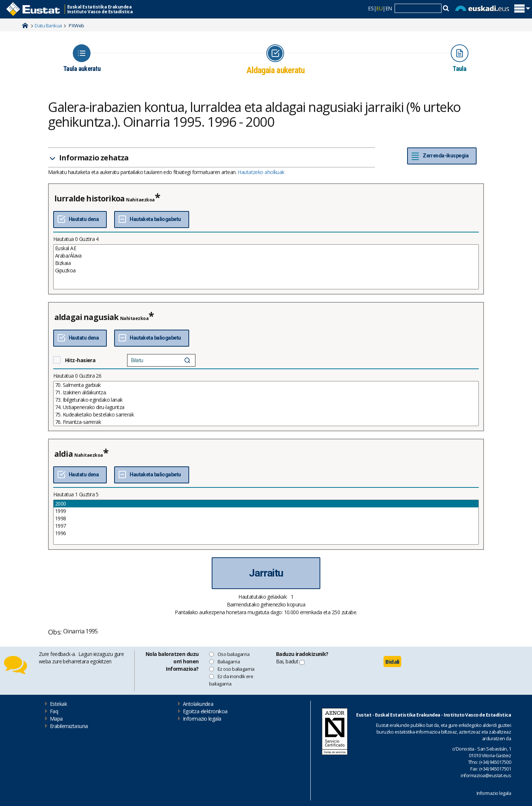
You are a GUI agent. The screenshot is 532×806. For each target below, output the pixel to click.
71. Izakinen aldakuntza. (266, 392)
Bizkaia (266, 263)
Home (25, 25)
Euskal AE (266, 248)
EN (389, 8)
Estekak (58, 704)
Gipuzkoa (266, 271)
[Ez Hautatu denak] (151, 220)
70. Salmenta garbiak (266, 385)
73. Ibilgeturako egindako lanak (266, 400)
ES (371, 8)
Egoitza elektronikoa (205, 711)
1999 (266, 511)
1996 (266, 533)
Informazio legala (202, 719)
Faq (54, 711)
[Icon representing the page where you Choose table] (82, 58)
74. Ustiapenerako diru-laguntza (266, 407)
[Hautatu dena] (80, 220)
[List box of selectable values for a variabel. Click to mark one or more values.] (266, 267)
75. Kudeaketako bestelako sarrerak (266, 415)
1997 (266, 526)
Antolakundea (198, 704)
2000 (266, 504)
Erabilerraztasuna (69, 726)
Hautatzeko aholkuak (261, 172)
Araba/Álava (266, 256)
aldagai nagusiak (86, 317)
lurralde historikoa (89, 198)
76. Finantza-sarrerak (266, 422)
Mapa (56, 719)
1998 (266, 518)
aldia (64, 454)
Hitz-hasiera (80, 360)
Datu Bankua (48, 25)
